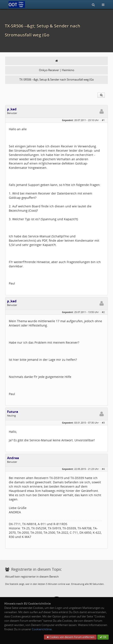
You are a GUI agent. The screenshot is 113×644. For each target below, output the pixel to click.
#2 (103, 312)
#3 (103, 423)
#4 (103, 469)
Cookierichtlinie (42, 629)
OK (103, 637)
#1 (103, 120)
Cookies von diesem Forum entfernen (70, 637)
